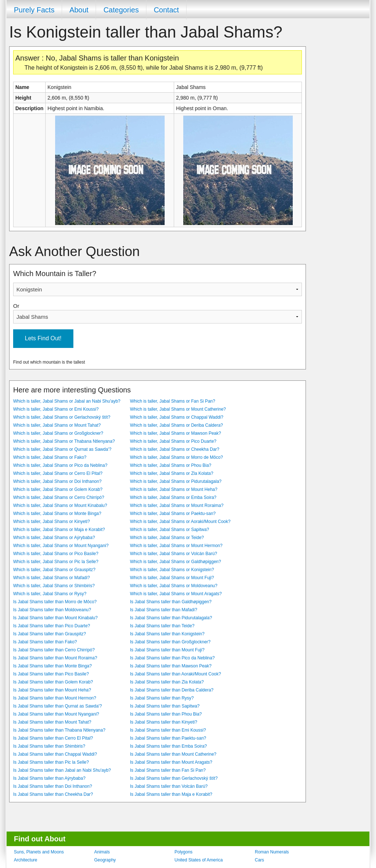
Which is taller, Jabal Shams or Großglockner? (58, 433)
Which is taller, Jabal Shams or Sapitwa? (170, 530)
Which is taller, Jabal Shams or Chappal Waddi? (177, 417)
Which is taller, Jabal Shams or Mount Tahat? (57, 425)
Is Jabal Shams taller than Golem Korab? (53, 682)
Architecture (26, 860)
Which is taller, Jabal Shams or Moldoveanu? (174, 586)
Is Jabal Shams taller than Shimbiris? (49, 746)
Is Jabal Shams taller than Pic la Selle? (51, 762)
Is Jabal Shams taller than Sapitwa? (165, 706)
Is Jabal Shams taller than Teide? (162, 626)
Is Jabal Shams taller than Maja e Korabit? (171, 794)
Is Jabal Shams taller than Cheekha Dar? (53, 794)
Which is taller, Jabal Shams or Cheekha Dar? (175, 449)
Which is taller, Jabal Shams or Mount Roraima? (177, 505)
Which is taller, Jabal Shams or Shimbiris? (54, 586)
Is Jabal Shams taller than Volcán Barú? (169, 786)
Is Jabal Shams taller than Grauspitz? (49, 634)
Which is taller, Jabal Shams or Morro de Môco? (177, 457)
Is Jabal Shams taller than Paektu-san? (168, 738)
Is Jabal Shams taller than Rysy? (162, 698)
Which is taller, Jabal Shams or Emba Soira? (173, 497)
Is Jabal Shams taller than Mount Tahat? (52, 722)
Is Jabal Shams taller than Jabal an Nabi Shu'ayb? (62, 770)
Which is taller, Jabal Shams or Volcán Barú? (174, 554)
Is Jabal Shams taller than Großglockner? (170, 642)
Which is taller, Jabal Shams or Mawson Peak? (175, 433)
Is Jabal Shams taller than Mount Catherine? (173, 754)
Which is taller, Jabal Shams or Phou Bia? (171, 465)
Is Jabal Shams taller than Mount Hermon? (55, 698)
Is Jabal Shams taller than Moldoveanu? (52, 610)
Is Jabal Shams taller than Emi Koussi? (168, 730)
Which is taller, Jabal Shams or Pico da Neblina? (60, 465)
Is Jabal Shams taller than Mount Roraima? (55, 658)
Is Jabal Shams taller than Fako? (45, 642)
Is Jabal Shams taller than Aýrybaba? (49, 778)
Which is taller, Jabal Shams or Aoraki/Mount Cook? (180, 522)
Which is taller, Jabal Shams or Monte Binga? (57, 514)
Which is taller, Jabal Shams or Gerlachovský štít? (62, 417)
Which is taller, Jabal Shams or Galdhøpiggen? (175, 562)
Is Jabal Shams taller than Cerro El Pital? (53, 738)
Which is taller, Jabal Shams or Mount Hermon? (176, 546)
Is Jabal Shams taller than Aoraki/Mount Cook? (175, 674)
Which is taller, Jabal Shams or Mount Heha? (174, 489)
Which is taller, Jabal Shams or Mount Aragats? (176, 594)
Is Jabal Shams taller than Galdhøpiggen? (171, 602)
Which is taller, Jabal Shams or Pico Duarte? (173, 441)
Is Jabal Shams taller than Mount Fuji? (167, 650)
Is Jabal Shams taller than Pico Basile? (51, 674)
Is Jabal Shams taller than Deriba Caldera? (172, 690)
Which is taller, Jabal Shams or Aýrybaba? (54, 538)
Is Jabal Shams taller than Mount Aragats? (171, 762)
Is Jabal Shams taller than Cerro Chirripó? (54, 650)
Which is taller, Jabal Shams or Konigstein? (172, 570)
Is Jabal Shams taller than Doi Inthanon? (53, 786)
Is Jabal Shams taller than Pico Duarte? (52, 626)
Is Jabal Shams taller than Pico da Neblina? (172, 658)
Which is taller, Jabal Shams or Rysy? (50, 594)
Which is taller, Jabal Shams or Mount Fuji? (172, 578)
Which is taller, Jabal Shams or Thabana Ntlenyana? (64, 441)
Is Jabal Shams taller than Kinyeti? (164, 722)
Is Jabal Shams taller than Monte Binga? (52, 666)
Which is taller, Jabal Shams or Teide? (167, 538)
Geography (105, 860)
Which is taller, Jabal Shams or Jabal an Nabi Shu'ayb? (67, 401)
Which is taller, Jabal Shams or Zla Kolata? (172, 473)
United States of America (199, 860)
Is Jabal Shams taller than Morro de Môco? (55, 602)
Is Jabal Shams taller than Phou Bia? (166, 714)
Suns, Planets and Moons (39, 852)
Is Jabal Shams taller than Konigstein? (167, 634)
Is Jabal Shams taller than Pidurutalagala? (171, 618)
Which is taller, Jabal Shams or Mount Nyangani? (61, 546)
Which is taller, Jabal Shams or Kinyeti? (51, 522)
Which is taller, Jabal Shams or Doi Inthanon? (57, 481)
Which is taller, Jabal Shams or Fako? (50, 457)
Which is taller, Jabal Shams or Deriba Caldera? (177, 425)
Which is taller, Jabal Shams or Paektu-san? (173, 514)
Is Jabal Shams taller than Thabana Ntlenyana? (59, 730)
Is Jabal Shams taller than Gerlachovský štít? (174, 778)
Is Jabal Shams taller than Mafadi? (164, 610)
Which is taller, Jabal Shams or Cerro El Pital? (58, 473)
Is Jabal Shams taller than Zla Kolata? (167, 682)
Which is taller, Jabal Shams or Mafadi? (51, 578)
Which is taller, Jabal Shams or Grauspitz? (54, 570)
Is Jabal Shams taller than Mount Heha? (52, 690)
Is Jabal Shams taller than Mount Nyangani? (56, 714)
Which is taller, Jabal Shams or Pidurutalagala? (176, 481)
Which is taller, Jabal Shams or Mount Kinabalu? (60, 505)
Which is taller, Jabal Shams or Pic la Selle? (56, 562)
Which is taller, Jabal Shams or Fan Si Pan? (172, 401)
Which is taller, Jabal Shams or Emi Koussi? (56, 409)
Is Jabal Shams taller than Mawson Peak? (171, 666)
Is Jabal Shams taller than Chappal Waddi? (55, 754)
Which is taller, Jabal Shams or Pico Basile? (56, 554)
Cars (259, 860)
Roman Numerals (272, 852)
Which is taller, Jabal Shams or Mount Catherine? (178, 409)
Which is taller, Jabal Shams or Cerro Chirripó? (59, 497)
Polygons (183, 852)
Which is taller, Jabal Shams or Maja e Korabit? (59, 530)
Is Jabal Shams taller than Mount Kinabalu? (55, 618)
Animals (102, 852)
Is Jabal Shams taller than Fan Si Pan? (168, 770)
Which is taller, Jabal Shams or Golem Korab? (58, 489)
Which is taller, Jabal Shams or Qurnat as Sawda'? (62, 449)
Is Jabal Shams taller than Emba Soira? (168, 746)
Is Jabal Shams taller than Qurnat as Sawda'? (57, 706)
